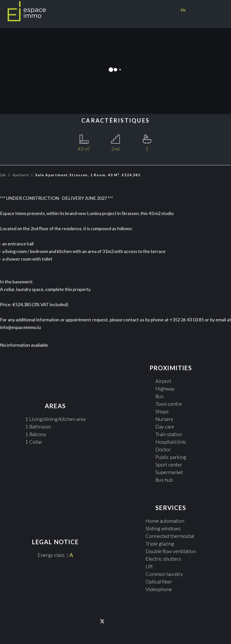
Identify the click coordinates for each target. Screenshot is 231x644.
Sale (3, 175)
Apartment (21, 175)
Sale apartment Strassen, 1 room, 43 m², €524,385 (89, 175)
